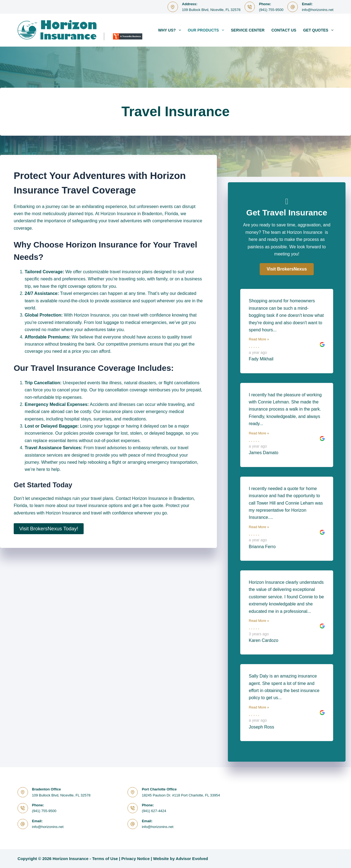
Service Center (248, 30)
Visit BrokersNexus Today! (49, 529)
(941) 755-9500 (271, 10)
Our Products (207, 30)
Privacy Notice (135, 859)
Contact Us (284, 30)
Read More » (259, 339)
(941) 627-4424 (154, 811)
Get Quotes (318, 30)
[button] (287, 269)
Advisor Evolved (192, 859)
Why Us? (171, 30)
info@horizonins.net (318, 10)
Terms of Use (105, 859)
